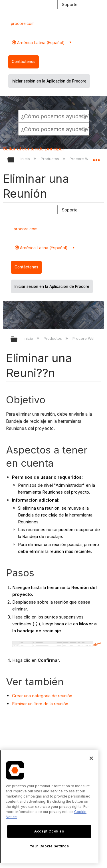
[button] (84, 116)
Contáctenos (24, 62)
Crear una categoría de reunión (42, 696)
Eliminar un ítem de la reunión (40, 704)
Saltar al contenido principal (33, 149)
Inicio (26, 159)
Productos (51, 159)
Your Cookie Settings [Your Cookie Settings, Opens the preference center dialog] (49, 846)
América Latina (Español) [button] (40, 43)
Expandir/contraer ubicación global (96, 158)
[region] (49, 807)
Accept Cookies (49, 831)
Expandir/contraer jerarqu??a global (18, 340)
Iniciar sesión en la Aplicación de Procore (49, 81)
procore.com (23, 23)
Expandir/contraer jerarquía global (15, 160)
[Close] (91, 758)
